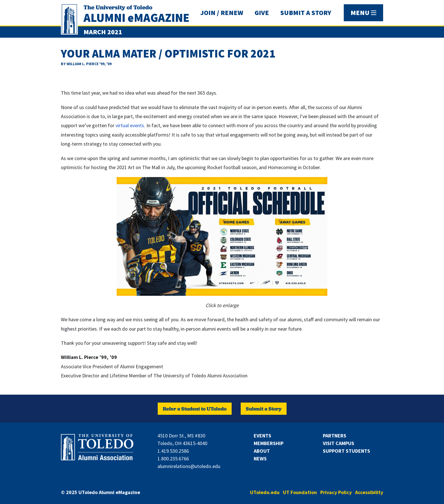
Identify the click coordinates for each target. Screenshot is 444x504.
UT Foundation (300, 492)
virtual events (130, 125)
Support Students (346, 451)
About (262, 451)
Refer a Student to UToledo (195, 409)
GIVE (262, 13)
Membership (269, 443)
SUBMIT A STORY (306, 13)
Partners (335, 436)
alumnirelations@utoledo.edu (189, 466)
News (260, 459)
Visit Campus (339, 443)
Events (262, 436)
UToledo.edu (265, 492)
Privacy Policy (336, 492)
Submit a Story (264, 409)
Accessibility (369, 492)
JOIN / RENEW (222, 13)
